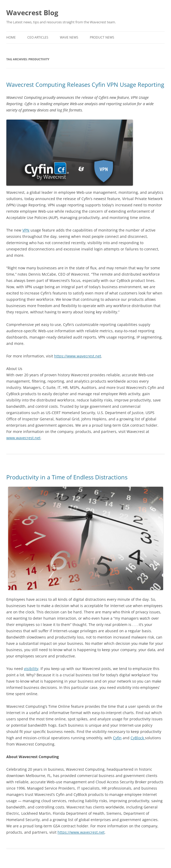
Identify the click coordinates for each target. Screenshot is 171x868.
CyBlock (138, 738)
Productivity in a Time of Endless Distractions (67, 477)
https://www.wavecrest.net (78, 356)
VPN (26, 230)
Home (11, 37)
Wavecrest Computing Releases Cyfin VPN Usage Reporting (85, 84)
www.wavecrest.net (23, 438)
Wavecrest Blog (32, 13)
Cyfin (117, 738)
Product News (102, 37)
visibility (31, 669)
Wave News (69, 37)
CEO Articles (38, 37)
